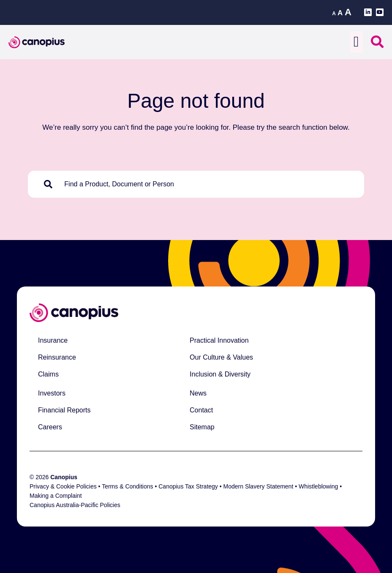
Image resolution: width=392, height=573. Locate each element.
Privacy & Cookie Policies (63, 486)
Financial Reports (64, 410)
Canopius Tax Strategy (188, 486)
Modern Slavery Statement (259, 486)
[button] (356, 42)
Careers (50, 427)
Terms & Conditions (127, 486)
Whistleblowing (318, 486)
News (198, 393)
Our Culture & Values (221, 357)
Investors (52, 393)
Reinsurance (57, 357)
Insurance (53, 340)
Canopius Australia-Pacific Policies (75, 505)
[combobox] (208, 184)
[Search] (50, 184)
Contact (201, 410)
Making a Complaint (56, 496)
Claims (48, 374)
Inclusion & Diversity (220, 374)
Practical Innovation (219, 340)
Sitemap (202, 427)
